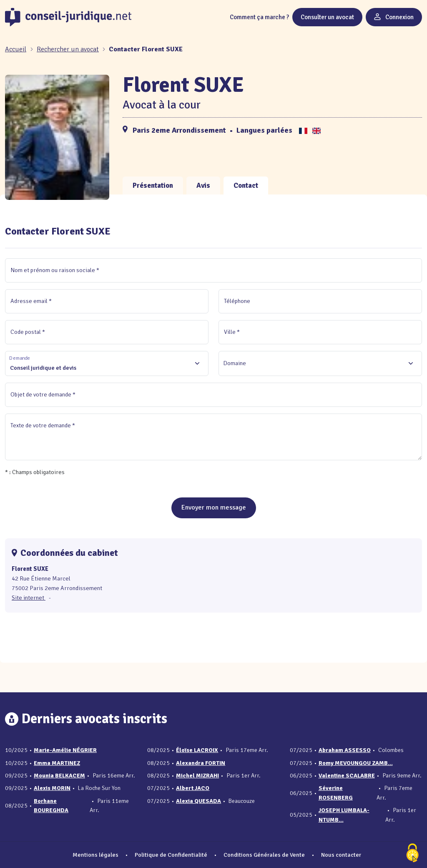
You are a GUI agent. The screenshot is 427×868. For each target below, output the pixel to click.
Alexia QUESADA (198, 801)
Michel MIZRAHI (197, 776)
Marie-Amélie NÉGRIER (65, 750)
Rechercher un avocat (68, 49)
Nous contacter (341, 855)
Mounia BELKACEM (59, 776)
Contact (246, 185)
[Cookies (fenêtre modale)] (412, 854)
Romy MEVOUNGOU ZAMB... (356, 763)
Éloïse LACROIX (197, 750)
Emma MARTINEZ (57, 763)
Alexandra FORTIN (201, 763)
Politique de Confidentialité (171, 855)
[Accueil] (16, 49)
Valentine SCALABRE (347, 776)
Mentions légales (95, 855)
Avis (203, 185)
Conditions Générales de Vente (264, 855)
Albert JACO (193, 788)
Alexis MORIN (52, 788)
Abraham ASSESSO (345, 750)
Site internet (29, 598)
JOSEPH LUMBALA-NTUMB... (344, 815)
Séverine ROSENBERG (336, 793)
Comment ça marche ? (259, 17)
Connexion (394, 17)
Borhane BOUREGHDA (51, 806)
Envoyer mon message (214, 507)
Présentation (153, 185)
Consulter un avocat (327, 17)
